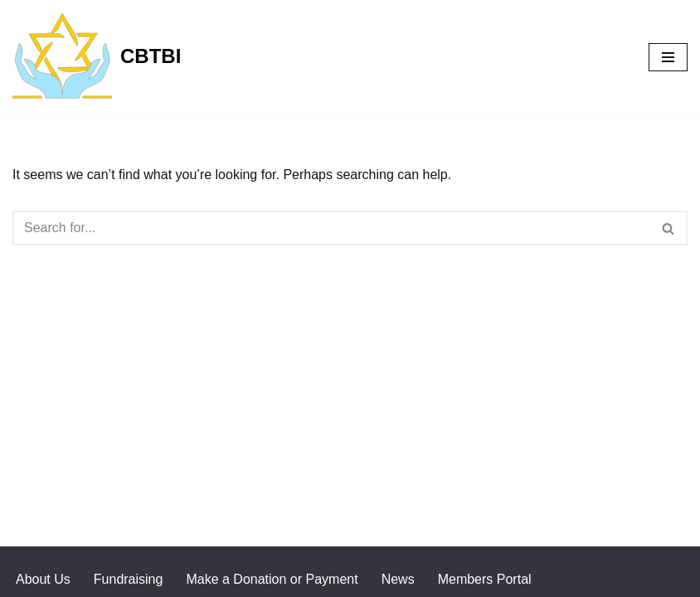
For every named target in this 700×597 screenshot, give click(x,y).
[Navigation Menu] (668, 57)
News (398, 579)
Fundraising (129, 579)
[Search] (331, 228)
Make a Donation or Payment (272, 579)
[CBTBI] (97, 57)
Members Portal (485, 579)
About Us (43, 579)
